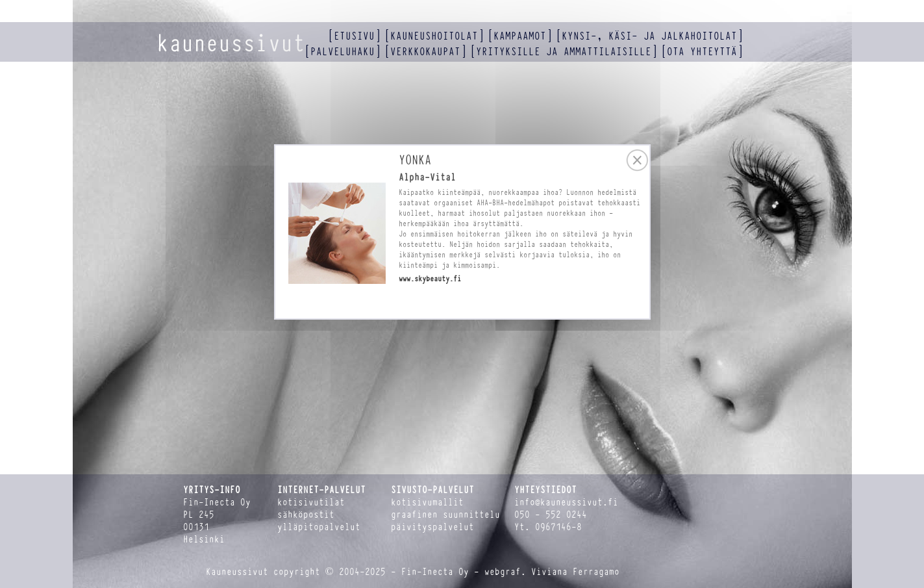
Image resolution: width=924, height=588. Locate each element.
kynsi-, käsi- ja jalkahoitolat (649, 36)
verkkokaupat (425, 52)
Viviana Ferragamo (575, 572)
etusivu (354, 36)
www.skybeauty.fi (430, 279)
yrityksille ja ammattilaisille (564, 52)
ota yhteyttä (702, 52)
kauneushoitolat (434, 36)
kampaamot (520, 36)
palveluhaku (343, 52)
